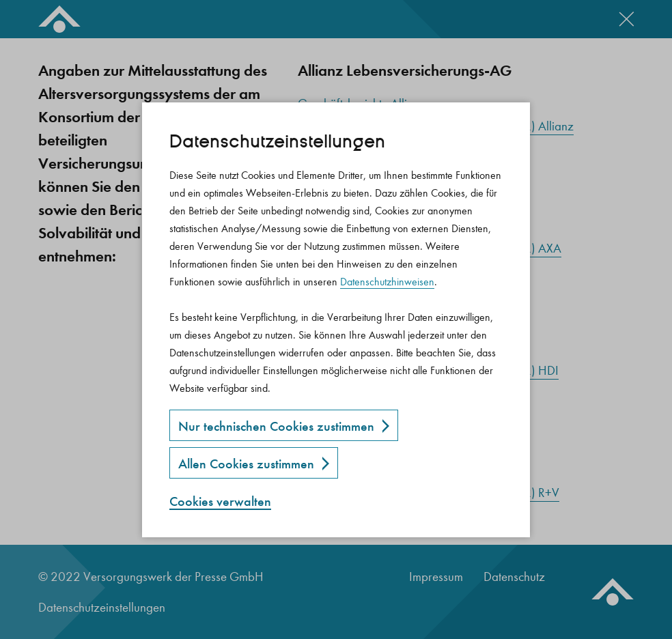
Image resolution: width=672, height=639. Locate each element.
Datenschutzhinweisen (387, 282)
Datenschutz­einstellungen (277, 142)
